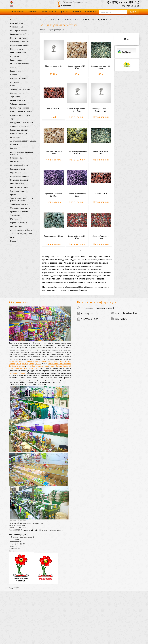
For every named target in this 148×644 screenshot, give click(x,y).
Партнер (32, 364)
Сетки (13, 85)
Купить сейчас (48, 12)
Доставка (76, 12)
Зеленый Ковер (65, 364)
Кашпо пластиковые (19, 133)
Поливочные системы (19, 41)
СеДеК (55, 361)
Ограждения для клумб (20, 208)
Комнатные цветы (18, 100)
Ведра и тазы (16, 71)
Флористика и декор (19, 126)
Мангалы (14, 219)
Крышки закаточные (19, 211)
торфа (29, 366)
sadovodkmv (66, 6)
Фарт (47, 366)
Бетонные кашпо (17, 158)
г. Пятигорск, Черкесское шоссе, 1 (76, 2)
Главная (43, 30)
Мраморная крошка (19, 30)
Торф (12, 119)
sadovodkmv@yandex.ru (127, 313)
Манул (18, 364)
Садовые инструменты (20, 45)
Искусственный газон (19, 165)
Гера (25, 368)
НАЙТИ (133, 12)
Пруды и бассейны (18, 78)
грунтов (22, 366)
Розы (12, 237)
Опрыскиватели (17, 183)
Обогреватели (16, 226)
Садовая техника (17, 93)
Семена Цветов (17, 23)
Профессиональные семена (22, 111)
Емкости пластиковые (19, 63)
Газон (13, 19)
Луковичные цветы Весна (21, 230)
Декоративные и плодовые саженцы (22, 153)
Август (11, 361)
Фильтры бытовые (18, 52)
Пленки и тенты (17, 49)
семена (44, 361)
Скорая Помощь (56, 366)
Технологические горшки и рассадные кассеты (22, 199)
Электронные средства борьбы (23, 141)
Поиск (39, 364)
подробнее (14, 588)
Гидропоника (16, 60)
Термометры (16, 97)
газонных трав (53, 364)
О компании (17, 12)
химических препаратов (18, 373)
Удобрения (15, 215)
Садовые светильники (20, 176)
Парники (14, 144)
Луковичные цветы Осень (21, 233)
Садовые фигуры (17, 191)
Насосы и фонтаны (18, 38)
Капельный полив (18, 169)
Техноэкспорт (20, 361)
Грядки (13, 194)
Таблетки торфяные (19, 104)
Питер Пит (33, 368)
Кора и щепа (16, 172)
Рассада (14, 148)
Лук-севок (15, 82)
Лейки (13, 67)
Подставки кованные (19, 180)
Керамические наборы (20, 34)
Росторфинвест (38, 366)
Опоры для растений (19, 187)
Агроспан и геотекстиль (20, 115)
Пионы (13, 241)
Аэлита (50, 361)
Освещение (15, 137)
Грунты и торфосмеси (19, 108)
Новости (32, 12)
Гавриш (61, 361)
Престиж (25, 364)
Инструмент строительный (22, 122)
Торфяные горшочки (19, 204)
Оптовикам (91, 12)
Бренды (64, 12)
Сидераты (14, 56)
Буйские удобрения (33, 361)
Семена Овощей (17, 27)
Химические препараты (20, 89)
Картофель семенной (19, 223)
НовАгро (18, 368)
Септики (14, 75)
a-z (109, 19)
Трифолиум (13, 366)
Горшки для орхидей (19, 130)
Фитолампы (15, 161)
